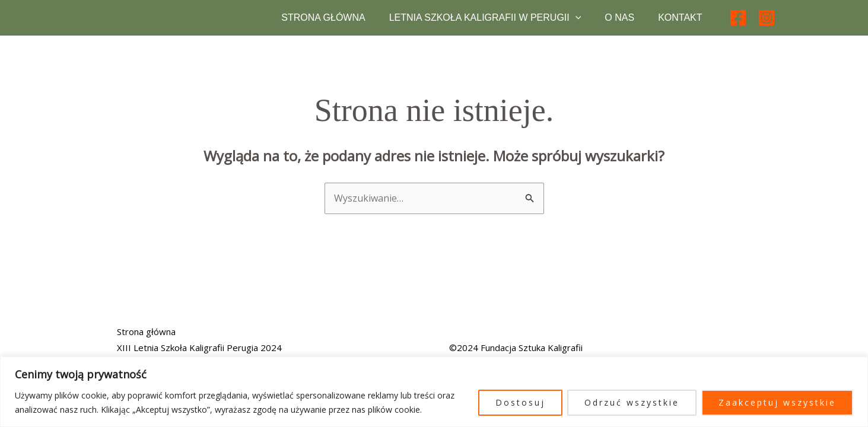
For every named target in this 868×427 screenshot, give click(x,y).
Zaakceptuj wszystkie (777, 402)
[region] (434, 392)
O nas (619, 23)
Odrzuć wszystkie (632, 402)
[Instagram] (767, 24)
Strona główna (323, 23)
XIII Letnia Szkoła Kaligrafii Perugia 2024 (199, 348)
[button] (576, 24)
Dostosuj (520, 402)
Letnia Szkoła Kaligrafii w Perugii (485, 24)
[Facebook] (738, 24)
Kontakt (680, 23)
